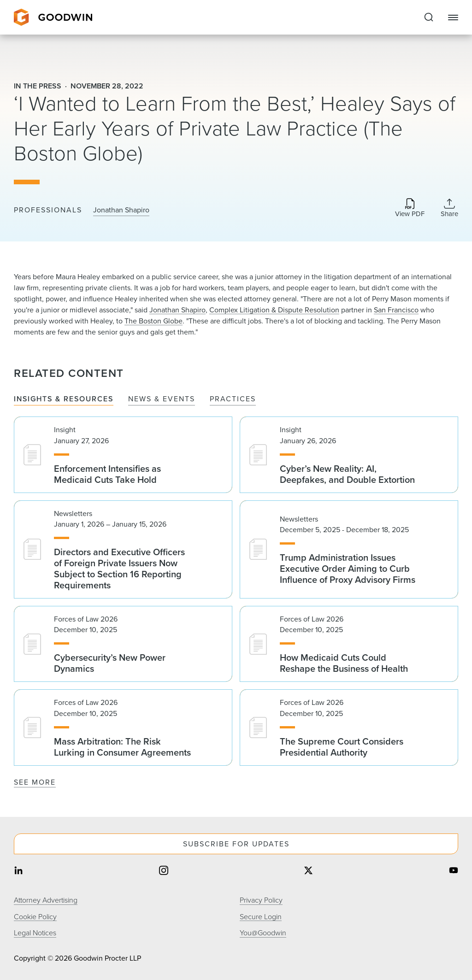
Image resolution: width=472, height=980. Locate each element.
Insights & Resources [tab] (64, 399)
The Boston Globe (153, 321)
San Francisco (396, 310)
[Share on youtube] (454, 871)
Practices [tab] (233, 399)
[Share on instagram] (164, 871)
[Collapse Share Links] (449, 208)
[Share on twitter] (308, 871)
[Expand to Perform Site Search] (429, 18)
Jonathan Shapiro (121, 210)
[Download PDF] (410, 208)
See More (35, 782)
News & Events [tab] (162, 399)
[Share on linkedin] (18, 871)
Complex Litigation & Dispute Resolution (274, 310)
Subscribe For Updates (236, 844)
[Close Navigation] (453, 18)
